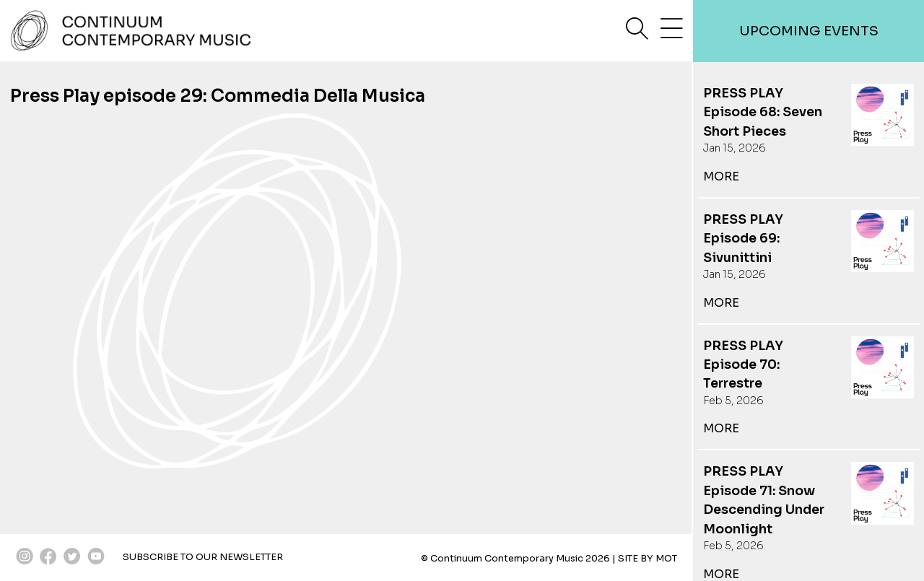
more (721, 176)
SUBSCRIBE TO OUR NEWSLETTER (203, 557)
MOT (666, 559)
